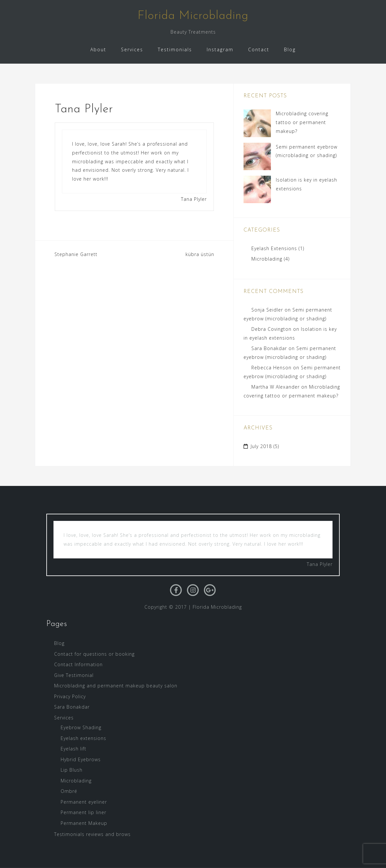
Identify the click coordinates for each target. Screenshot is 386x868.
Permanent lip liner (83, 812)
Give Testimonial (74, 675)
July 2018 (261, 446)
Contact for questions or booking (94, 654)
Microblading (267, 259)
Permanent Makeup (84, 823)
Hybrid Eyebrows (81, 759)
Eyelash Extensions (274, 248)
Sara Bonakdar (269, 348)
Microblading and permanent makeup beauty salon (116, 686)
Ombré (69, 791)
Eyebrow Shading (81, 727)
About (98, 49)
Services (132, 49)
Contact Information (78, 664)
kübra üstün (200, 254)
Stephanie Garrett (76, 254)
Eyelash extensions (83, 738)
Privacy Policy (70, 696)
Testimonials (175, 49)
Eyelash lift (74, 749)
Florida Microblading (193, 16)
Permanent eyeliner (84, 802)
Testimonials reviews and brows (92, 834)
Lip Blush (72, 770)
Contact (259, 49)
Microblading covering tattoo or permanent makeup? (302, 122)
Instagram (220, 49)
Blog (290, 49)
